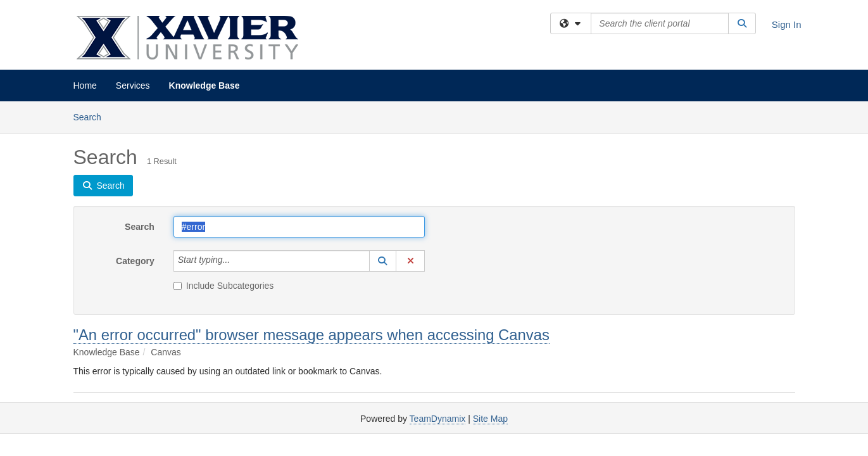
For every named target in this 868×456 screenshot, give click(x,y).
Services (133, 85)
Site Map (490, 419)
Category (135, 261)
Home (85, 85)
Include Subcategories (224, 286)
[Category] (237, 261)
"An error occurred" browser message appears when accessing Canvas (311, 335)
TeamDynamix (438, 419)
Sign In (787, 24)
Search (92, 116)
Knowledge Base (204, 85)
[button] (383, 261)
